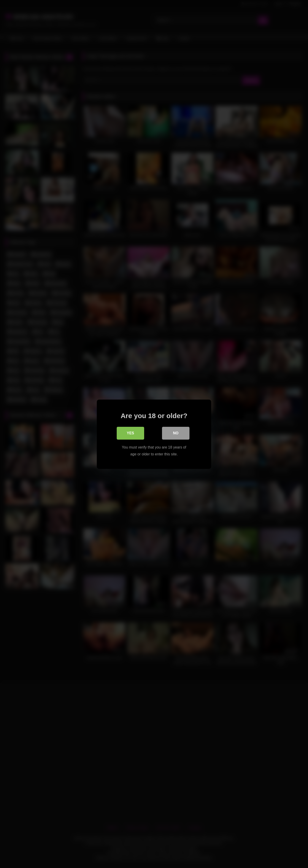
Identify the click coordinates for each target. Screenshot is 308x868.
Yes (130, 433)
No (176, 433)
